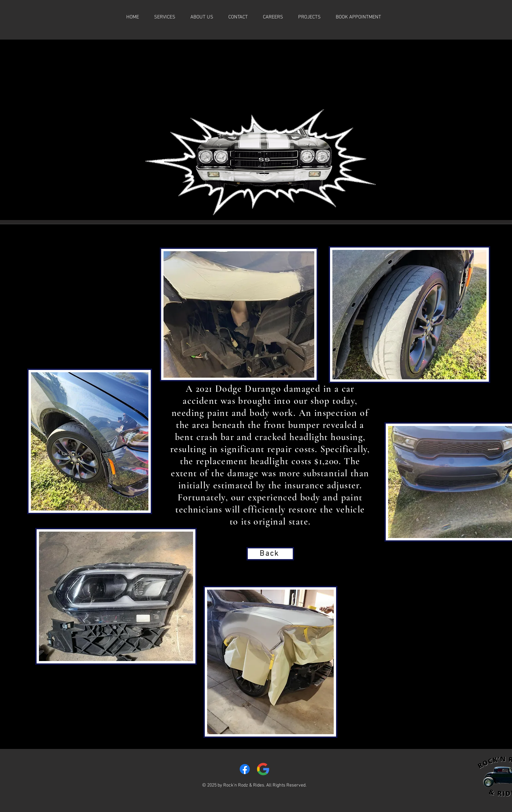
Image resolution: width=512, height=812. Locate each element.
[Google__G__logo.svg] (263, 769)
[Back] (270, 554)
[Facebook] (245, 769)
